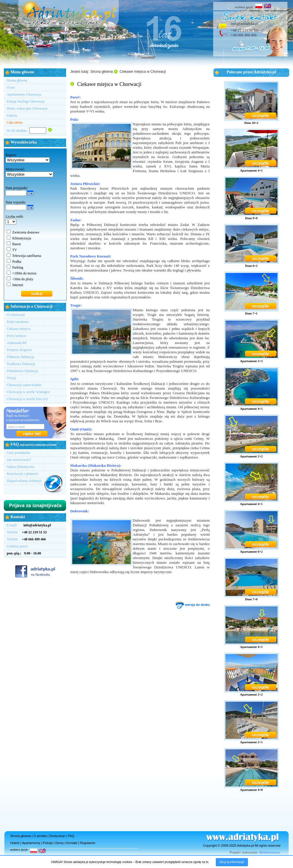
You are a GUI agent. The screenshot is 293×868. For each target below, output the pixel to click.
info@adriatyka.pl (245, 24)
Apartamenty (31, 843)
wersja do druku (192, 605)
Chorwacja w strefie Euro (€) (27, 399)
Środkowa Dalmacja (21, 364)
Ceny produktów (18, 453)
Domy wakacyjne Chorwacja (27, 108)
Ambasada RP (17, 343)
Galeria (12, 115)
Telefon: (27, 532)
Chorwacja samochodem (24, 385)
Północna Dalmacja (20, 357)
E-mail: (29, 525)
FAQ (71, 836)
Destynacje (57, 836)
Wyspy (12, 378)
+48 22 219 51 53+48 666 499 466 (244, 33)
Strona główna (17, 80)
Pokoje (48, 843)
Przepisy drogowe (19, 350)
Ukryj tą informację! (232, 862)
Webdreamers (270, 853)
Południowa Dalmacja (22, 371)
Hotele (15, 843)
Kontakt (72, 843)
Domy (60, 843)
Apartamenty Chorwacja (24, 94)
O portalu (40, 836)
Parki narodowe (18, 322)
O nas (11, 87)
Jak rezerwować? (19, 460)
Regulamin (88, 843)
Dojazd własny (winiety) (24, 481)
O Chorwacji (16, 315)
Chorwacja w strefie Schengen (28, 392)
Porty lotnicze (17, 336)
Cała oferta (14, 122)
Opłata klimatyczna (20, 467)
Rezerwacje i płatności (23, 474)
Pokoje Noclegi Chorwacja (26, 101)
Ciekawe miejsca (19, 329)
